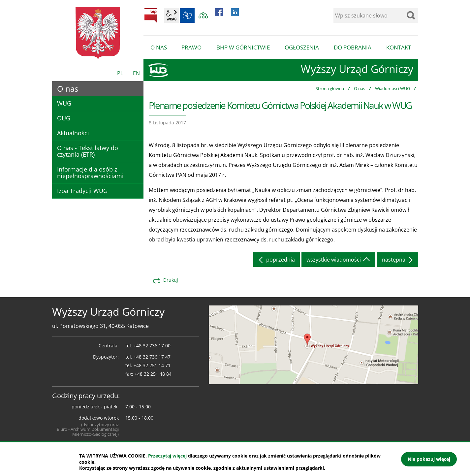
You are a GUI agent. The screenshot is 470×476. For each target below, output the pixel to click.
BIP (151, 16)
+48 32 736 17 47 (152, 357)
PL (120, 73)
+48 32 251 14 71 (152, 365)
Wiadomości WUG (392, 88)
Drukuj (171, 280)
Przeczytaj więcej (167, 456)
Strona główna (330, 88)
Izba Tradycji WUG (82, 191)
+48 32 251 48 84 (153, 374)
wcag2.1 (172, 16)
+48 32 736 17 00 (152, 346)
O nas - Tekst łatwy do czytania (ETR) (88, 151)
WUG (64, 103)
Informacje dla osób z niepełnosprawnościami (90, 173)
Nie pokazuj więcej (429, 459)
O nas (360, 88)
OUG (64, 118)
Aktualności (73, 133)
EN (136, 73)
